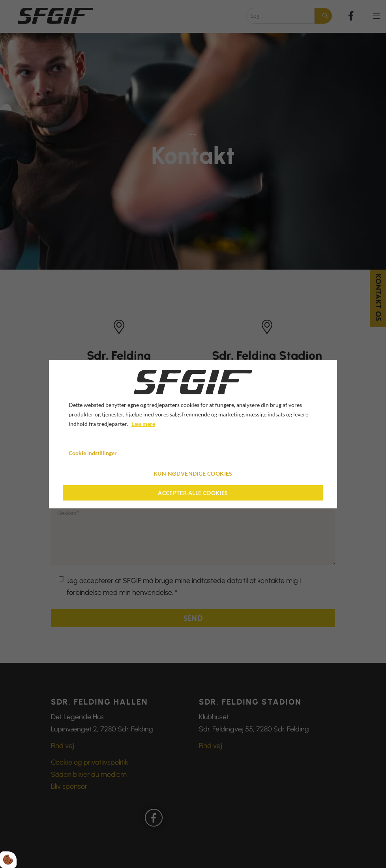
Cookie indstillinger (93, 453)
